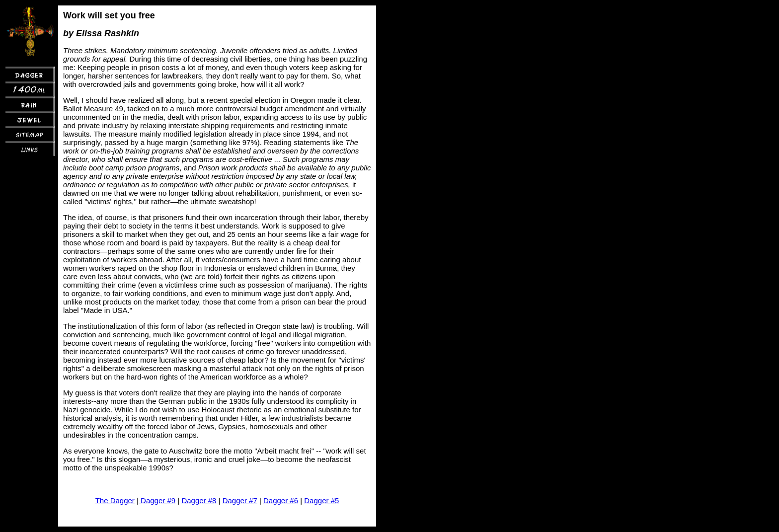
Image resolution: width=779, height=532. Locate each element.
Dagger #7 (240, 500)
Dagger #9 (157, 500)
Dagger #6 (281, 500)
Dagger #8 (199, 500)
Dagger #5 (321, 500)
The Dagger (115, 500)
